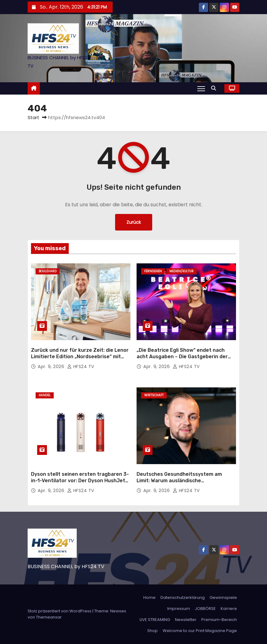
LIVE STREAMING (155, 620)
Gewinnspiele (223, 597)
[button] (215, 88)
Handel (45, 395)
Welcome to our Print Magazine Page (200, 631)
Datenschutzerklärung (183, 597)
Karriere (229, 609)
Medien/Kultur (182, 271)
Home (149, 597)
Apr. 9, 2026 (52, 367)
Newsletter (186, 620)
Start (33, 117)
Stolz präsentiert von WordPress (60, 611)
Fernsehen (153, 271)
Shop (153, 631)
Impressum (179, 609)
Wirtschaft (154, 395)
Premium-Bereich (219, 620)
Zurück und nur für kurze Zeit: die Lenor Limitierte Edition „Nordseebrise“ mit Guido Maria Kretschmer (80, 357)
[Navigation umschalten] (201, 88)
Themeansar (49, 617)
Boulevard (48, 271)
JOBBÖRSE (205, 609)
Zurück (134, 222)
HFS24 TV (81, 367)
